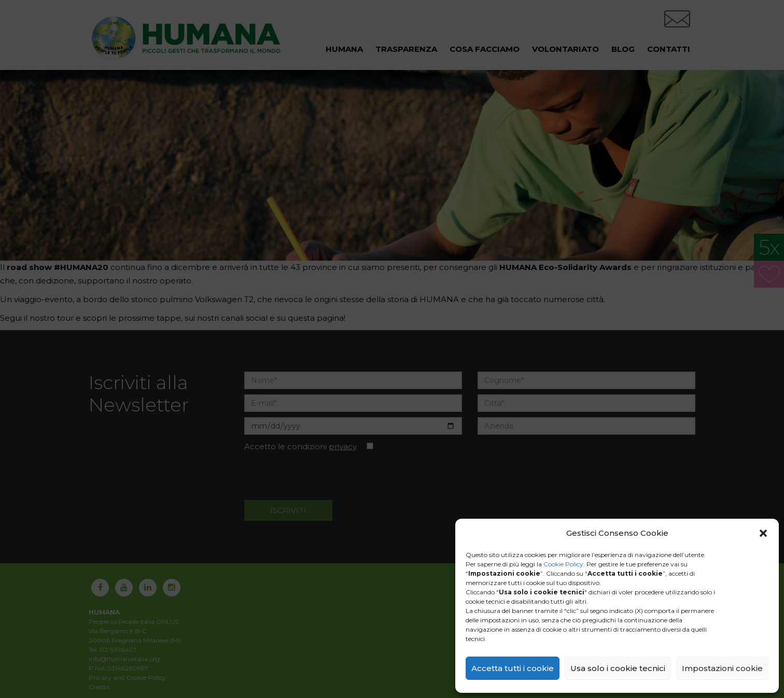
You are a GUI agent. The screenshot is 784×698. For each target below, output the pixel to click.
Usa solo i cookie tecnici (618, 668)
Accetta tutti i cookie (513, 668)
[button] (763, 533)
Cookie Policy (563, 564)
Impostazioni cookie (722, 668)
